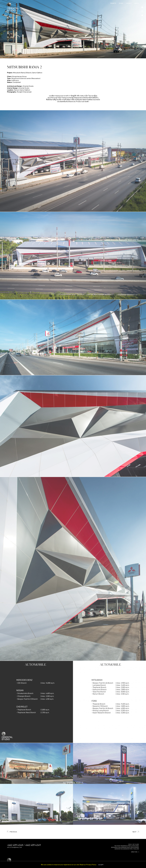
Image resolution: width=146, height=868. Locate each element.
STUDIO (121, 3)
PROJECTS (113, 3)
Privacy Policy (91, 865)
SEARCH (137, 3)
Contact (129, 3)
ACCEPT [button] (101, 865)
